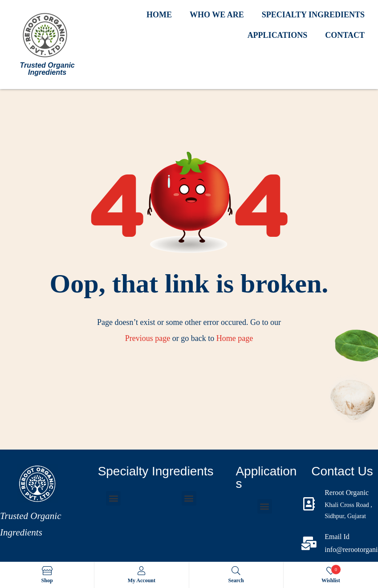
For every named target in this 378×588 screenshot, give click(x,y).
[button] (113, 498)
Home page (235, 338)
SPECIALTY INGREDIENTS (313, 15)
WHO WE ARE (217, 15)
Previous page (148, 338)
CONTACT (345, 35)
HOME (159, 15)
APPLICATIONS (278, 35)
